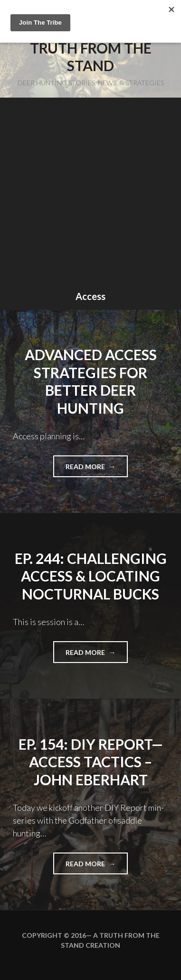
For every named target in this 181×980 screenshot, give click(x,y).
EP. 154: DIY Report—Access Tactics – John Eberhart (91, 762)
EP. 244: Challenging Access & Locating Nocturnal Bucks (91, 576)
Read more (97, 469)
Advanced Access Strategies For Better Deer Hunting (91, 381)
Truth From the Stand (91, 57)
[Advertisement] (90, 195)
